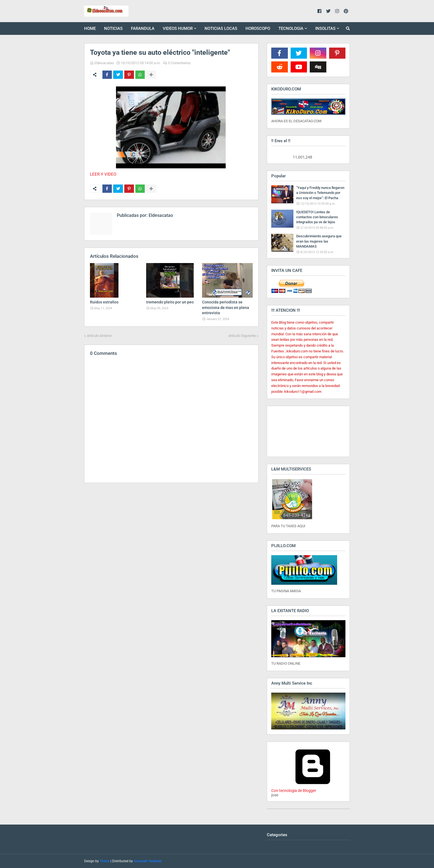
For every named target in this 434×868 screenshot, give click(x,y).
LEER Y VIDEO (103, 174)
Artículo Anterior (99, 336)
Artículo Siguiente (242, 336)
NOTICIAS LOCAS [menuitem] (221, 28)
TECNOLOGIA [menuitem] (291, 28)
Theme (105, 861)
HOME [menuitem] (90, 28)
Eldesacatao (104, 63)
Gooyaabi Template (148, 861)
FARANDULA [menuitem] (143, 28)
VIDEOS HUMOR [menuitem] (178, 28)
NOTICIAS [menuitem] (113, 28)
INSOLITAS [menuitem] (325, 28)
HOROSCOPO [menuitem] (258, 28)
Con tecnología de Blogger (313, 788)
